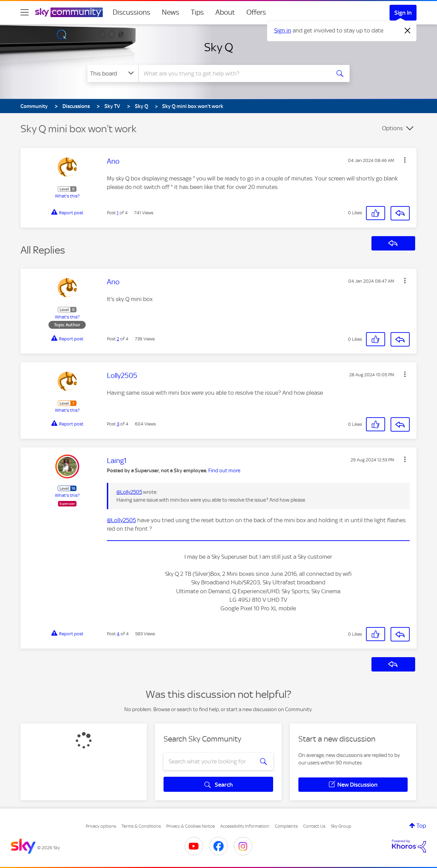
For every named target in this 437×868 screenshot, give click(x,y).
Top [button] (421, 826)
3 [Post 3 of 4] (118, 424)
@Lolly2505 (129, 492)
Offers (256, 12)
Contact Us (314, 826)
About (225, 12)
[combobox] (234, 73)
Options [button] (392, 128)
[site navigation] (25, 12)
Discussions (131, 12)
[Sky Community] (69, 12)
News (171, 12)
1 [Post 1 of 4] (118, 213)
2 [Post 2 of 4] (118, 339)
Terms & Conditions (141, 826)
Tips (197, 12)
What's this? (67, 196)
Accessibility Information (245, 826)
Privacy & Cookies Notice (191, 826)
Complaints (286, 826)
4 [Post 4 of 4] (118, 634)
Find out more (224, 471)
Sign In (403, 13)
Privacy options (101, 826)
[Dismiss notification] (408, 31)
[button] (405, 160)
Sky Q (219, 47)
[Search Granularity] (113, 73)
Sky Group (341, 826)
